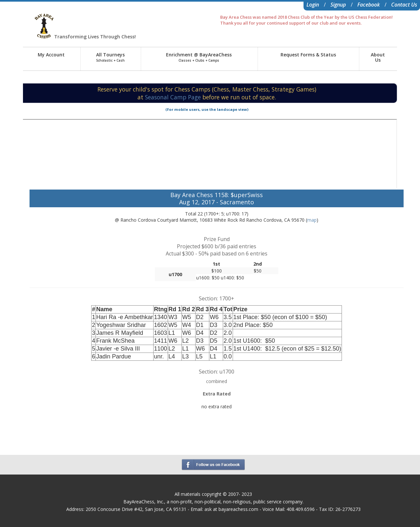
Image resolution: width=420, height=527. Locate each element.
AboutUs (378, 57)
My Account (51, 55)
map (312, 220)
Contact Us (404, 5)
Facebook (368, 5)
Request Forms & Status (308, 55)
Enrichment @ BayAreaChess (199, 57)
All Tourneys (110, 57)
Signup (338, 5)
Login (313, 5)
